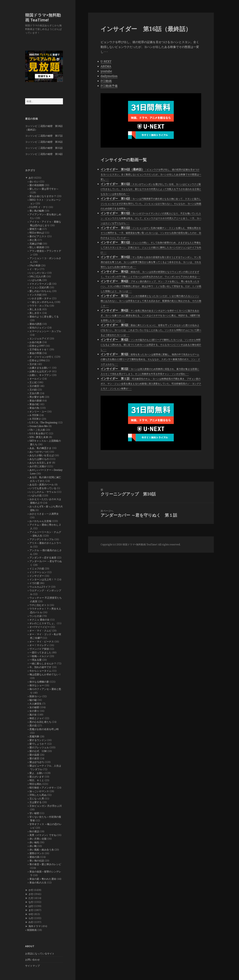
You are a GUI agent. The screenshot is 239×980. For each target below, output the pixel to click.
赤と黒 (33, 240)
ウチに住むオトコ (39, 605)
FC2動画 (106, 81)
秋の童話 (34, 831)
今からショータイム (40, 671)
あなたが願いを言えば (42, 455)
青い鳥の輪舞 (37, 211)
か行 (31, 890)
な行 (31, 902)
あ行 (31, 178)
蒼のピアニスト (38, 236)
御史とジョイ (37, 718)
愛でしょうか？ (38, 744)
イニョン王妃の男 (39, 287)
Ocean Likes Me (39, 426)
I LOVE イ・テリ (39, 207)
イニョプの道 (37, 568)
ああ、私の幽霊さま (40, 448)
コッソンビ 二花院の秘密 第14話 (44, 154)
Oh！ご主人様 (37, 430)
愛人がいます (37, 777)
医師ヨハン (36, 696)
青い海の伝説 (37, 861)
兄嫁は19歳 (36, 244)
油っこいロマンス (39, 791)
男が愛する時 (37, 397)
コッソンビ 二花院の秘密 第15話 (44, 148)
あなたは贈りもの (39, 459)
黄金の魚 (34, 408)
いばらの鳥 (36, 280)
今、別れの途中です (40, 667)
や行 (31, 914)
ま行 (31, 910)
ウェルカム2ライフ (40, 587)
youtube (106, 71)
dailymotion (109, 76)
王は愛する (36, 802)
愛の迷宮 (34, 758)
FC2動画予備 (109, 86)
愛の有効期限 (37, 185)
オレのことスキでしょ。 (43, 623)
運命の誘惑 (36, 324)
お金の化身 (36, 342)
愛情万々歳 (36, 229)
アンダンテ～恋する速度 (43, 558)
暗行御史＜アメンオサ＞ (43, 788)
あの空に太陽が (38, 466)
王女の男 (34, 393)
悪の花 (33, 725)
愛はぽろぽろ (37, 762)
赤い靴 (33, 846)
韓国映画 (32, 930)
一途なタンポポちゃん (42, 302)
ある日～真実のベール (42, 485)
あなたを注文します (40, 463)
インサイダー (37, 576)
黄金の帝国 (36, 353)
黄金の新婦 (36, 401)
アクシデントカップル (42, 539)
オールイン (36, 379)
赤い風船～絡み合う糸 (42, 850)
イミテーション (38, 572)
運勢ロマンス (37, 853)
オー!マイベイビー (40, 627)
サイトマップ (32, 966)
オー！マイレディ (39, 645)
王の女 (33, 364)
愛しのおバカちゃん (40, 291)
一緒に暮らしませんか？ (43, 663)
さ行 (31, 894)
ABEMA (106, 66)
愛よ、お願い (37, 773)
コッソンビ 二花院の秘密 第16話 (44, 142)
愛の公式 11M (38, 751)
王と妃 (33, 382)
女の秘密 (34, 707)
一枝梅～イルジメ (39, 656)
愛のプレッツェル (39, 747)
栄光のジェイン (38, 328)
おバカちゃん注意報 (40, 521)
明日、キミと (37, 780)
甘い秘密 (34, 813)
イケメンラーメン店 (40, 284)
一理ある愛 (36, 660)
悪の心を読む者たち (40, 722)
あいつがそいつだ (39, 452)
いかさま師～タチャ (40, 298)
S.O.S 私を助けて (39, 433)
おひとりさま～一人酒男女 (44, 514)
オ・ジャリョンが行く (42, 357)
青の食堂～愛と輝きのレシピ (45, 864)
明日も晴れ (36, 784)
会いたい (34, 181)
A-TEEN (34, 415)
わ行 (31, 922)
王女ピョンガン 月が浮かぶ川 (46, 806)
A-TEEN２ (35, 419)
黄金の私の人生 (38, 882)
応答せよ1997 (37, 346)
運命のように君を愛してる (44, 317)
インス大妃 (36, 295)
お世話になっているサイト (40, 954)
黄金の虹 (34, 404)
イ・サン (34, 269)
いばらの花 (36, 495)
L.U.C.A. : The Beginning (43, 422)
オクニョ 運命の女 (39, 620)
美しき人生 (36, 309)
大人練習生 (36, 704)
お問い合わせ (32, 960)
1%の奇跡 (35, 265)
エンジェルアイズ (39, 338)
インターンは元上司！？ (43, 579)
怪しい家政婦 (37, 247)
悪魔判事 (34, 736)
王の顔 (33, 390)
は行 (31, 906)
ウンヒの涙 (36, 616)
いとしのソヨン (38, 273)
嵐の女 (33, 715)
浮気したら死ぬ (38, 795)
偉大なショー (37, 685)
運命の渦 (34, 857)
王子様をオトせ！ (39, 349)
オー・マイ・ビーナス (42, 642)
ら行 (31, 918)
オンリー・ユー (38, 412)
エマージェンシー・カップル (45, 331)
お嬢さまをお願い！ (40, 368)
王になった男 (37, 799)
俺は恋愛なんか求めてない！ (45, 674)
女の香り (34, 711)
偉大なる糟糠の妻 (39, 682)
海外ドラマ (35, 926)
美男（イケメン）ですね (43, 835)
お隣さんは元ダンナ (40, 371)
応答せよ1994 (37, 360)
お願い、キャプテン (40, 375)
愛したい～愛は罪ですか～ (44, 189)
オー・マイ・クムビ (40, 631)
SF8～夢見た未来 (39, 437)
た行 (31, 898)
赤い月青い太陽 (38, 839)
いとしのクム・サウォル (43, 492)
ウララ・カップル (39, 306)
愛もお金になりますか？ (43, 196)
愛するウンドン (38, 740)
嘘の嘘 (33, 700)
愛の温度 (34, 755)
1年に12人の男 (38, 276)
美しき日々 (36, 313)
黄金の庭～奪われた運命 (43, 879)
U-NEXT (106, 61)
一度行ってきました (40, 652)
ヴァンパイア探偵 (39, 649)
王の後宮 (34, 386)
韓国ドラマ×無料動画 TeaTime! (43, 17)
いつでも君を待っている (43, 488)
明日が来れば (37, 233)
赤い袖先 (34, 842)
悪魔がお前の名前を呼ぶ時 (44, 729)
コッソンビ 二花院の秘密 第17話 (44, 136)
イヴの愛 (34, 583)
